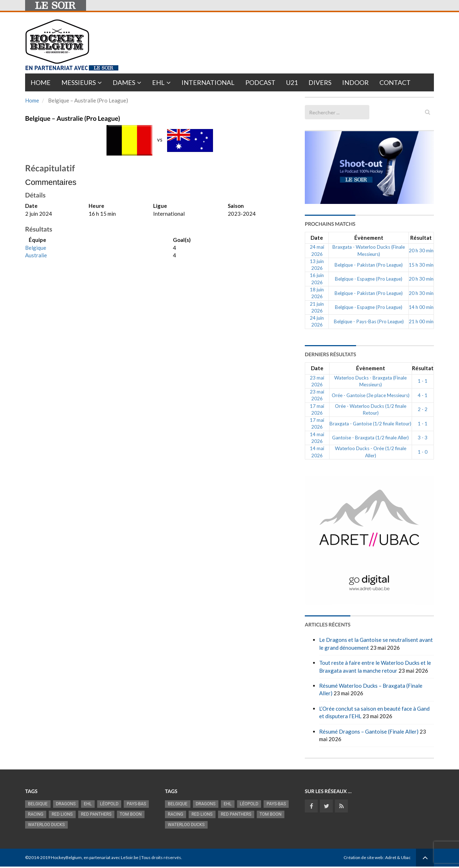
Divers (320, 82)
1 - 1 (423, 381)
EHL (158, 82)
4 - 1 (423, 395)
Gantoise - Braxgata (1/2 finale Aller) (370, 438)
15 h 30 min (421, 265)
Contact (395, 82)
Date (317, 238)
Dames (124, 82)
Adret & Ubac (398, 857)
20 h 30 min (421, 251)
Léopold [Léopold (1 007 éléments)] (109, 804)
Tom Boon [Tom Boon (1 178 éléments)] (131, 814)
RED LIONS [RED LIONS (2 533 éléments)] (62, 814)
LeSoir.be (130, 857)
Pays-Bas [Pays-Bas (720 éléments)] (136, 804)
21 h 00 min (421, 321)
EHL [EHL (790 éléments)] (88, 804)
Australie (36, 255)
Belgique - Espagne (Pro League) (369, 279)
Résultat (421, 238)
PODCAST (260, 82)
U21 (292, 82)
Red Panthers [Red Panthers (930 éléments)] (96, 814)
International (208, 82)
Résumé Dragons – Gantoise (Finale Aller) (369, 731)
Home (41, 82)
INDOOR (355, 82)
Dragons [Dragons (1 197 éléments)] (66, 804)
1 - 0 (423, 452)
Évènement (369, 238)
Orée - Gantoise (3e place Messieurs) (371, 395)
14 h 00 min (421, 307)
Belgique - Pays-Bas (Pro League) (369, 321)
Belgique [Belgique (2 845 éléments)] (38, 804)
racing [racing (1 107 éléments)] (36, 814)
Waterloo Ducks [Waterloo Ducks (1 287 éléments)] (46, 825)
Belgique (36, 248)
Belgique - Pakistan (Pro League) (369, 265)
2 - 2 (423, 409)
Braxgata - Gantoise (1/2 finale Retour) (370, 424)
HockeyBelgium (66, 857)
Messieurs (79, 82)
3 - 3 (423, 438)
